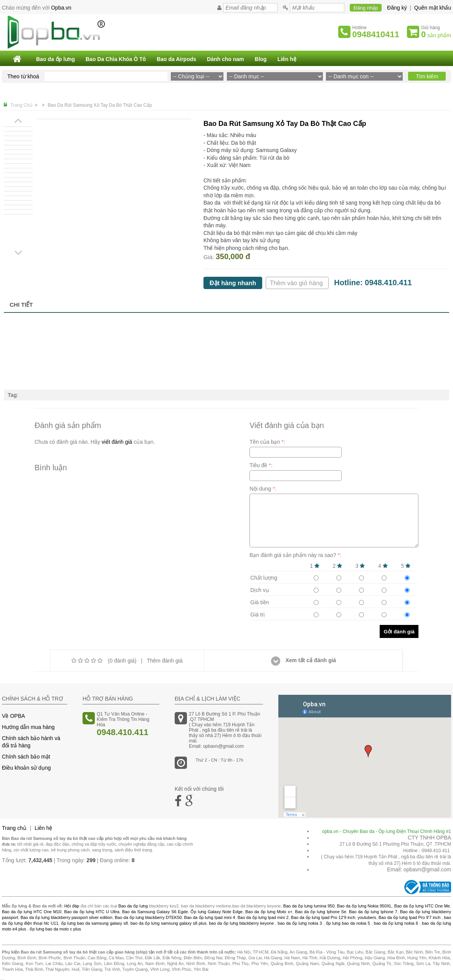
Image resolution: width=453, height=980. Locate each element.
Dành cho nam (225, 59)
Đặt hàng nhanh (233, 283)
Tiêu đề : (261, 465)
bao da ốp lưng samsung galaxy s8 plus (169, 923)
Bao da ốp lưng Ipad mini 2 (263, 917)
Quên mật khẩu (433, 8)
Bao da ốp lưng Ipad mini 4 (210, 917)
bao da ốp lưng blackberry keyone (241, 923)
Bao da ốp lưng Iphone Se (321, 912)
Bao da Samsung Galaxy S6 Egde (155, 912)
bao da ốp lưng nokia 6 (396, 923)
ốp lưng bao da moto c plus (55, 929)
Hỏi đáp (72, 906)
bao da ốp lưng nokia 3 (300, 923)
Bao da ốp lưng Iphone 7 (373, 912)
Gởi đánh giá (399, 632)
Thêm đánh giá (165, 661)
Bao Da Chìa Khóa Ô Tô (116, 59)
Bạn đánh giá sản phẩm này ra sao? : (295, 555)
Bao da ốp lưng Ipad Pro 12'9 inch (323, 917)
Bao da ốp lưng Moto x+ (269, 912)
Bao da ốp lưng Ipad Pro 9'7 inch (409, 917)
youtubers (367, 917)
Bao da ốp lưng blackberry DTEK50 (148, 917)
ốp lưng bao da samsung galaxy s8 (94, 923)
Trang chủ (14, 828)
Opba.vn (61, 8)
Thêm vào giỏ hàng (297, 283)
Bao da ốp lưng (55, 59)
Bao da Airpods (176, 59)
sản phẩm (436, 34)
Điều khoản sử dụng (26, 768)
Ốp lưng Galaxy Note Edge (217, 912)
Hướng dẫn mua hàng (28, 727)
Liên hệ (287, 59)
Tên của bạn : (267, 442)
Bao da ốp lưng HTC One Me (422, 906)
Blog (261, 59)
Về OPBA (13, 716)
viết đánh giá (117, 442)
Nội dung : (263, 489)
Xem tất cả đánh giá (304, 660)
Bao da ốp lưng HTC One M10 (32, 912)
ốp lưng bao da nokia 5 (348, 923)
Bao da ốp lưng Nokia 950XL (365, 906)
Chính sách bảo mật (26, 757)
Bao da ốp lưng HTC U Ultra (92, 912)
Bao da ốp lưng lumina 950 (309, 906)
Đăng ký (397, 8)
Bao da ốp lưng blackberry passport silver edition (66, 917)
